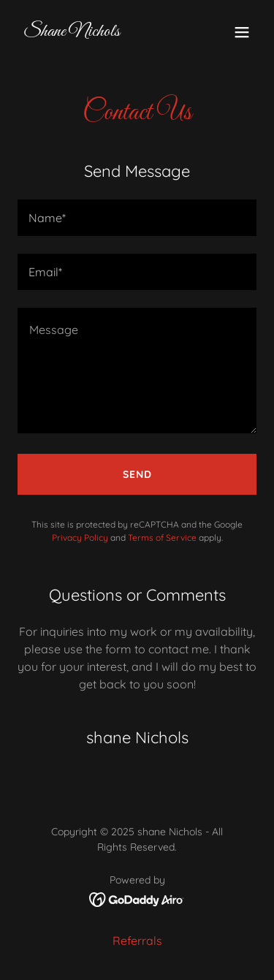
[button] (242, 32)
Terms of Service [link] (162, 538)
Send (137, 474)
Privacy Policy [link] (80, 538)
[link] (72, 31)
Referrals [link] (137, 941)
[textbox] (137, 218)
